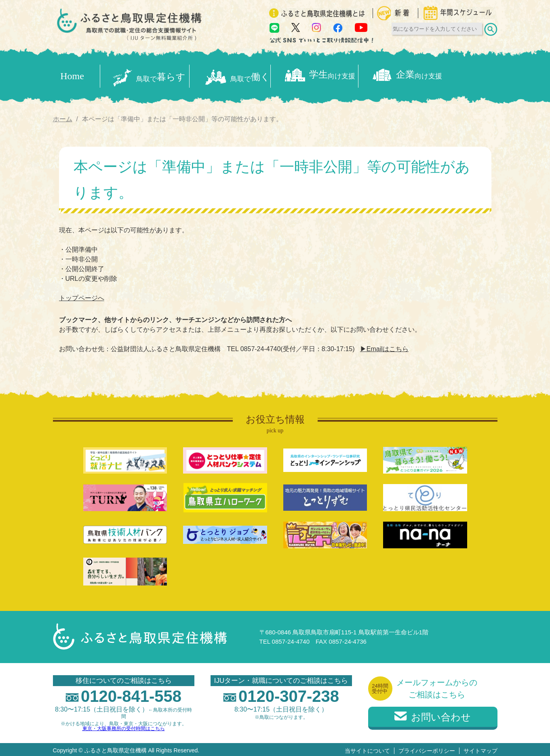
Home (72, 75)
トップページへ (82, 296)
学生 (354, 75)
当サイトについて (367, 748)
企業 (455, 75)
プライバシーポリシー (427, 748)
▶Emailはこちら (384, 346)
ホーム (63, 116)
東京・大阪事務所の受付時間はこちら (124, 726)
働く (252, 75)
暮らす (151, 75)
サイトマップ (480, 748)
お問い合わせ (433, 715)
